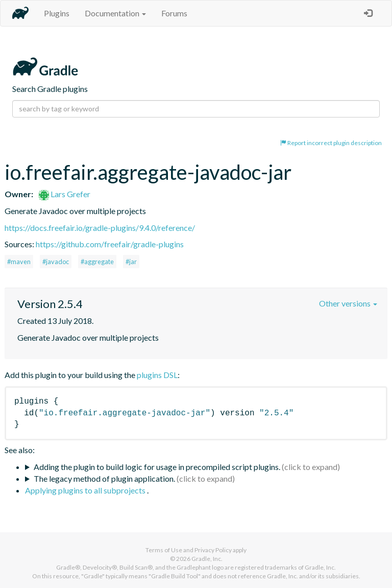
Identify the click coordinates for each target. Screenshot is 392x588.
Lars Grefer (65, 194)
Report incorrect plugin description (331, 143)
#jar (131, 262)
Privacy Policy (213, 550)
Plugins (57, 13)
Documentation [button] (115, 13)
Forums (174, 13)
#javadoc (56, 262)
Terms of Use (164, 550)
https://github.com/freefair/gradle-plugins (110, 244)
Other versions (348, 303)
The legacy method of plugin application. (104, 478)
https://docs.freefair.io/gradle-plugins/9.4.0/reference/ (100, 228)
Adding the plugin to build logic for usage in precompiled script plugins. (157, 467)
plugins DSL (157, 375)
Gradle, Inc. (207, 559)
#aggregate (97, 262)
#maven (19, 262)
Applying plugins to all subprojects (86, 490)
